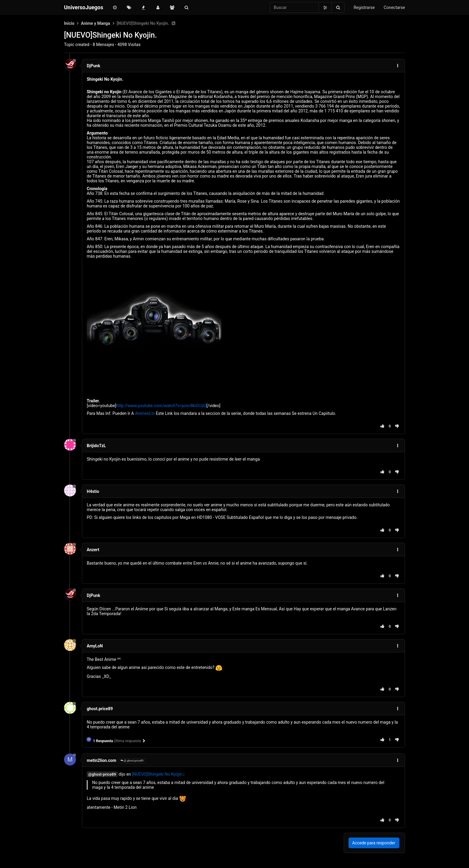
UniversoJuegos (84, 7)
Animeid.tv (145, 413)
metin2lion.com (102, 760)
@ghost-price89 (102, 774)
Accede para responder (374, 843)
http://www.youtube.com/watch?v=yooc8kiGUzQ (161, 406)
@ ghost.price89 (132, 761)
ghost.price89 (100, 709)
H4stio (93, 491)
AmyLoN (95, 646)
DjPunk (93, 66)
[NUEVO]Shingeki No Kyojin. (158, 774)
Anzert (93, 550)
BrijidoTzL (96, 446)
